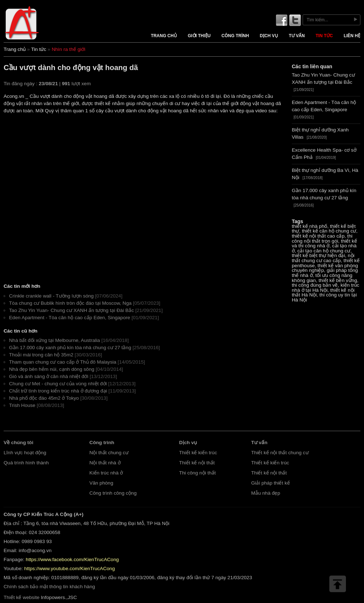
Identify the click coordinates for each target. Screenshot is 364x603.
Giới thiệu (199, 36)
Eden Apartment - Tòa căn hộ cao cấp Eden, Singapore (70, 318)
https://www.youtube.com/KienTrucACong (70, 569)
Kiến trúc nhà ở (106, 473)
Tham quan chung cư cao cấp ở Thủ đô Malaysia (63, 362)
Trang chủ (164, 36)
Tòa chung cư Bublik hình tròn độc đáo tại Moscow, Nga (70, 303)
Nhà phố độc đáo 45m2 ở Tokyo (44, 398)
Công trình (235, 36)
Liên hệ (352, 36)
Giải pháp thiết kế (271, 483)
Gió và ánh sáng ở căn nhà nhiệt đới (49, 376)
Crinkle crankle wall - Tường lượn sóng (51, 296)
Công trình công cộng (113, 493)
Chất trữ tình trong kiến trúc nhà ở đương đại (58, 391)
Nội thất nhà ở (105, 463)
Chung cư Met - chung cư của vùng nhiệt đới (58, 384)
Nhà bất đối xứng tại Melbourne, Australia (55, 340)
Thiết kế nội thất (197, 463)
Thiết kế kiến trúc (198, 453)
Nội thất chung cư (109, 453)
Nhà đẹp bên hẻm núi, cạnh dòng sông (52, 369)
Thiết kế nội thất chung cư (280, 453)
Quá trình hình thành (26, 463)
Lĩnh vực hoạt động (25, 453)
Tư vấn (297, 36)
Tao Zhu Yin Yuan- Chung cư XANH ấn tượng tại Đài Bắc (71, 310)
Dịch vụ (269, 36)
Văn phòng (101, 483)
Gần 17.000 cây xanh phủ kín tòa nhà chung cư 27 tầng (70, 348)
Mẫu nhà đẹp (266, 493)
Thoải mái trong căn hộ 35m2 (41, 355)
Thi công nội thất (198, 473)
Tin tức (324, 36)
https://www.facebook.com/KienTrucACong (72, 559)
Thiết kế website (21, 597)
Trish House (22, 405)
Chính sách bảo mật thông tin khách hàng (49, 587)
